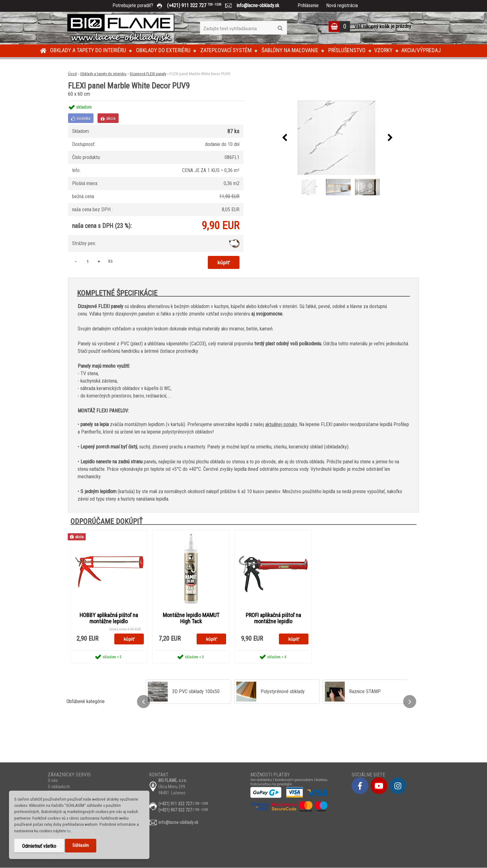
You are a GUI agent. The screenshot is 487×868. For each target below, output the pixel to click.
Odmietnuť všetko (39, 846)
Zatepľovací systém (226, 50)
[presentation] (284, 138)
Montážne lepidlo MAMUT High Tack (191, 618)
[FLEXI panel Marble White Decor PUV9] (337, 138)
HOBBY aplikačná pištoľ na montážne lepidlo (109, 618)
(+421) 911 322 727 (199, 5)
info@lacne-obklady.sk (255, 5)
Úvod (72, 74)
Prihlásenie (308, 5)
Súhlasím (81, 845)
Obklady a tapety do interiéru (88, 50)
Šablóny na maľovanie (290, 50)
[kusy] (88, 261)
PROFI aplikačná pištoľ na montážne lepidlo (273, 618)
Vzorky (383, 50)
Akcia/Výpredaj (421, 50)
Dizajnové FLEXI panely (148, 74)
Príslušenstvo (347, 50)
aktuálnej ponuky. (282, 424)
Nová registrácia (342, 5)
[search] (280, 28)
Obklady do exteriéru (163, 50)
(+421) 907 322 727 (175, 810)
